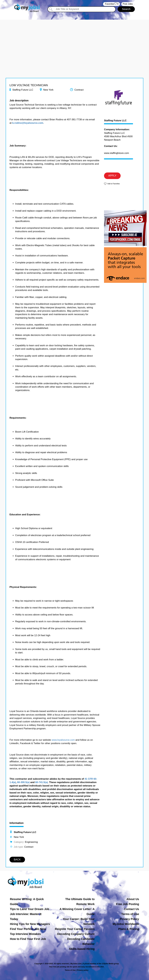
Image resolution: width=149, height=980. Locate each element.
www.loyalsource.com (63, 740)
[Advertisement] (74, 40)
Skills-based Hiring (82, 949)
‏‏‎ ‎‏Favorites (111, 4)
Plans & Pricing (129, 929)
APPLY (112, 176)
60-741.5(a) (41, 782)
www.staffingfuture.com (116, 153)
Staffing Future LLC (115, 121)
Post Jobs (128, 4)
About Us (133, 899)
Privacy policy (83, 970)
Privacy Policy (129, 919)
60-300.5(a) (23, 782)
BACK (17, 860)
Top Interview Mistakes (25, 934)
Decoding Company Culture (76, 934)
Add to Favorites (113, 184)
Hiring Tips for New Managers (30, 924)
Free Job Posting (128, 904)
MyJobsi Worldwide (126, 924)
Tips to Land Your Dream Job (30, 909)
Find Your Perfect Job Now (28, 929)
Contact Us (132, 909)
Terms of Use (130, 914)
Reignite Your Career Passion (75, 929)
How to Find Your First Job (28, 939)
